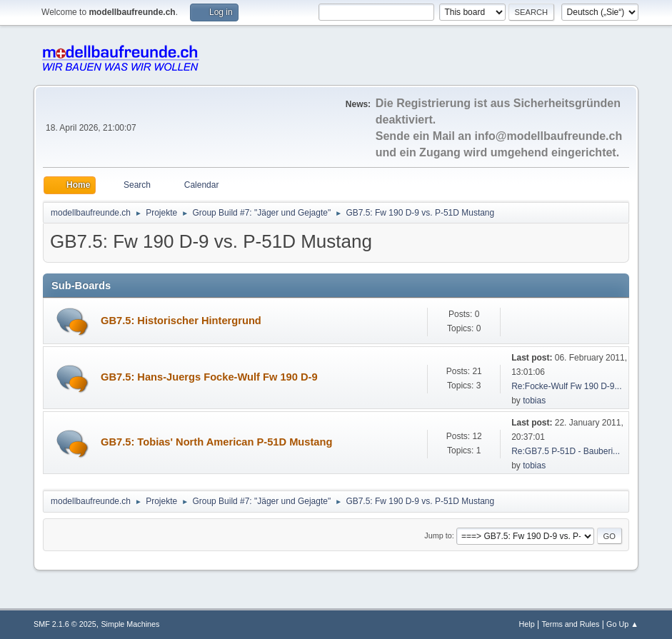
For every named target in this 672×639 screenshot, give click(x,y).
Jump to (438, 535)
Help (526, 624)
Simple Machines (130, 624)
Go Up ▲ (622, 624)
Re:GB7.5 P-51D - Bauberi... (566, 451)
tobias (534, 401)
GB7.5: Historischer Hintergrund (181, 321)
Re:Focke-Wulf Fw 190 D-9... (566, 386)
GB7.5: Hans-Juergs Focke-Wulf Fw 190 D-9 (209, 377)
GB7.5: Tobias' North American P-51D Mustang (216, 442)
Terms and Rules (570, 624)
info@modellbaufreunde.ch (548, 136)
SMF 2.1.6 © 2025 (65, 624)
